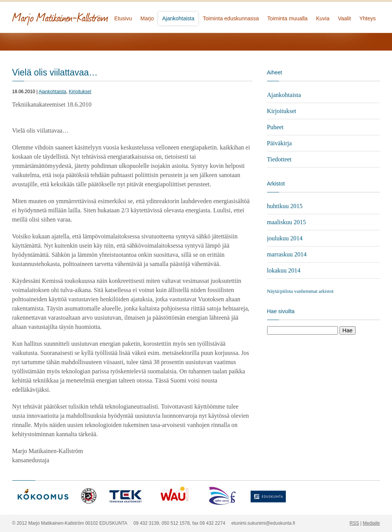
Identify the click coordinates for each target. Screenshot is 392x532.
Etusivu (123, 18)
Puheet (276, 127)
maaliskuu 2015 (287, 222)
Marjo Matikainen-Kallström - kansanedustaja (89, 16)
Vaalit (344, 18)
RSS (354, 523)
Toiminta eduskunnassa (231, 18)
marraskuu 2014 (287, 254)
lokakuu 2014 (284, 270)
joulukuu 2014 (285, 238)
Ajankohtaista (178, 18)
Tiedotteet (279, 159)
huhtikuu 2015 (285, 206)
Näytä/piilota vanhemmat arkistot (300, 291)
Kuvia (323, 18)
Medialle (371, 523)
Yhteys (368, 18)
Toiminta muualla (288, 18)
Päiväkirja (280, 143)
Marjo (147, 18)
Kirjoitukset (80, 92)
